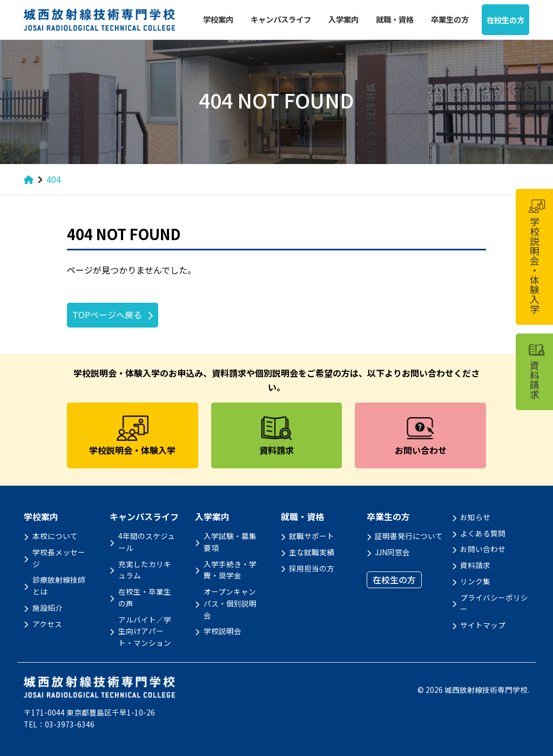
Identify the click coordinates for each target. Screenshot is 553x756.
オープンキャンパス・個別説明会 (230, 603)
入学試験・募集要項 (230, 542)
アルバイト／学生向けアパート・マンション (145, 631)
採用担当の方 (312, 568)
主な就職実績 (312, 552)
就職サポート (312, 536)
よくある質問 (483, 533)
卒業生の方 (450, 19)
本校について (55, 536)
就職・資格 (395, 19)
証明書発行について (409, 536)
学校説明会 (222, 631)
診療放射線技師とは (59, 585)
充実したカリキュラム (145, 570)
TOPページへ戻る (107, 315)
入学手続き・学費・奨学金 (230, 570)
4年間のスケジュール (147, 542)
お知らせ (475, 517)
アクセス (47, 624)
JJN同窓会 (392, 552)
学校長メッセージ (59, 558)
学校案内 (218, 19)
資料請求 (475, 565)
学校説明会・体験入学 (536, 257)
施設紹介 (48, 608)
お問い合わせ (483, 549)
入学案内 (343, 19)
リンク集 (475, 581)
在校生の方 (505, 20)
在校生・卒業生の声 (145, 597)
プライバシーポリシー (494, 603)
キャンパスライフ (281, 19)
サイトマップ (483, 625)
